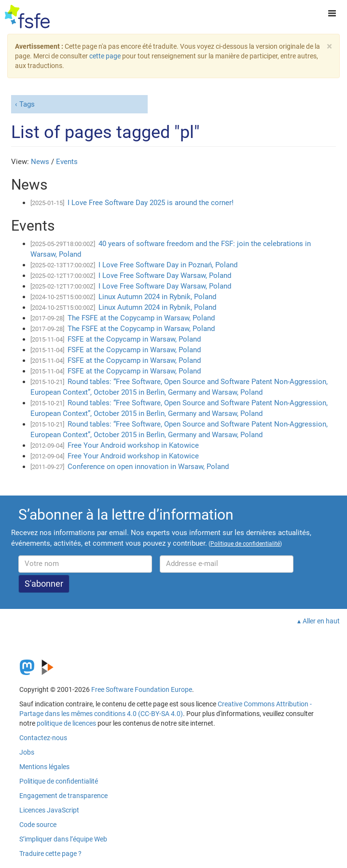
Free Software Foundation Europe (142, 689)
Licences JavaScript (49, 810)
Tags (27, 104)
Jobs (27, 752)
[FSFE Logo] (27, 17)
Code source (38, 825)
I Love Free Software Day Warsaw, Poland (165, 276)
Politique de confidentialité (59, 781)
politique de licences (66, 723)
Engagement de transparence (63, 796)
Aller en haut (321, 621)
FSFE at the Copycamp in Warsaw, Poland (134, 339)
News (40, 162)
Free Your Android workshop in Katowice (133, 445)
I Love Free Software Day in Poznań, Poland (168, 265)
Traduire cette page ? (50, 854)
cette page (105, 56)
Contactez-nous (43, 738)
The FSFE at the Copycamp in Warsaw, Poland (141, 318)
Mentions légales (44, 767)
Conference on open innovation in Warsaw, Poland (148, 467)
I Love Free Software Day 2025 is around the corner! (151, 203)
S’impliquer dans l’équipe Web (63, 839)
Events (67, 162)
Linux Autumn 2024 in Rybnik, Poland (157, 297)
